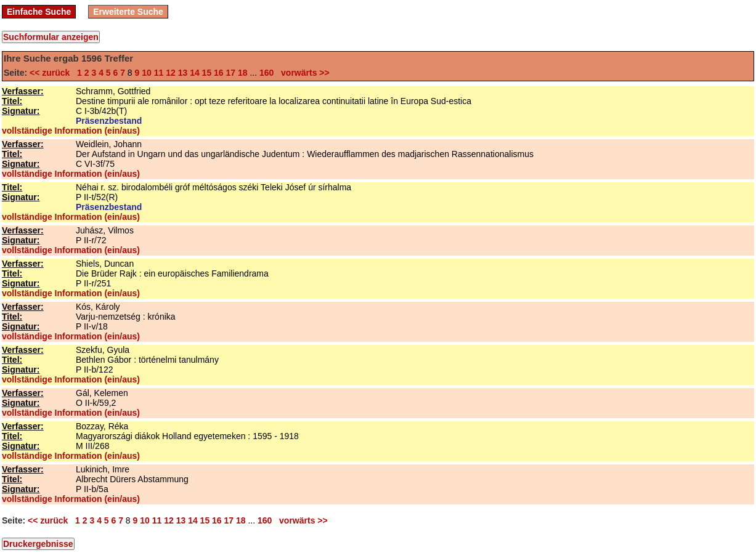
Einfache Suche (39, 12)
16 (219, 73)
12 (171, 73)
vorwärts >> (303, 73)
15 (207, 73)
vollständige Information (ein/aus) (71, 131)
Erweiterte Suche (128, 12)
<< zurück (52, 73)
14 (195, 73)
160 (266, 73)
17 (231, 73)
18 (243, 73)
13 (183, 73)
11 (159, 73)
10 (147, 73)
